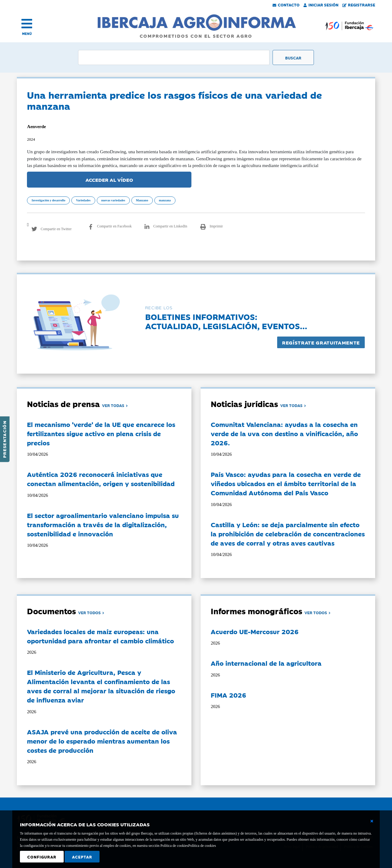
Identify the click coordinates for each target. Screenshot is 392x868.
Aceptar (82, 857)
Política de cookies (202, 846)
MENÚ (27, 34)
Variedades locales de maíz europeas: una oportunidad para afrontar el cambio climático (100, 636)
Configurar (42, 857)
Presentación (4, 439)
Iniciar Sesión (321, 5)
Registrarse (359, 5)
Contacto (286, 5)
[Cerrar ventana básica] (372, 821)
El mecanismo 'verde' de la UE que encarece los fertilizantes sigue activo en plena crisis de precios (101, 433)
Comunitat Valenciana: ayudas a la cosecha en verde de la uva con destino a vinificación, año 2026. (284, 433)
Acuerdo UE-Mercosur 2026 (255, 631)
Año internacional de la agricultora (266, 663)
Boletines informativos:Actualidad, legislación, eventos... (226, 321)
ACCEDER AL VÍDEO (109, 180)
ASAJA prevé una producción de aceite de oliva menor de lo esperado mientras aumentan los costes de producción (102, 741)
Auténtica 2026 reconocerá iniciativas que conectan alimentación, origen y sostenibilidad (101, 479)
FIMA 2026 (228, 695)
